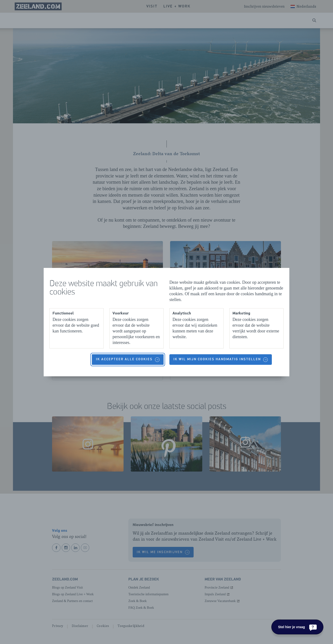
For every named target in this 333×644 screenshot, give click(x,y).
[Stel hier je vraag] (297, 627)
